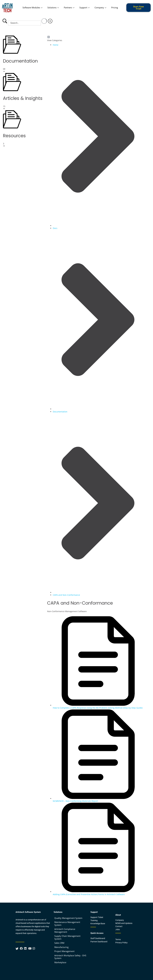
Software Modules (33, 7)
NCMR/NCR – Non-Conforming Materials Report (75, 801)
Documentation (60, 412)
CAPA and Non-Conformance (66, 595)
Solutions (54, 7)
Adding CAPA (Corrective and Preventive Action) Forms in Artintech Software (89, 894)
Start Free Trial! (138, 8)
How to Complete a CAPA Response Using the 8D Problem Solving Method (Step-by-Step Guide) (98, 708)
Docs (55, 228)
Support (85, 7)
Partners (69, 7)
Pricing (115, 7)
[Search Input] (24, 23)
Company (101, 7)
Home (56, 45)
